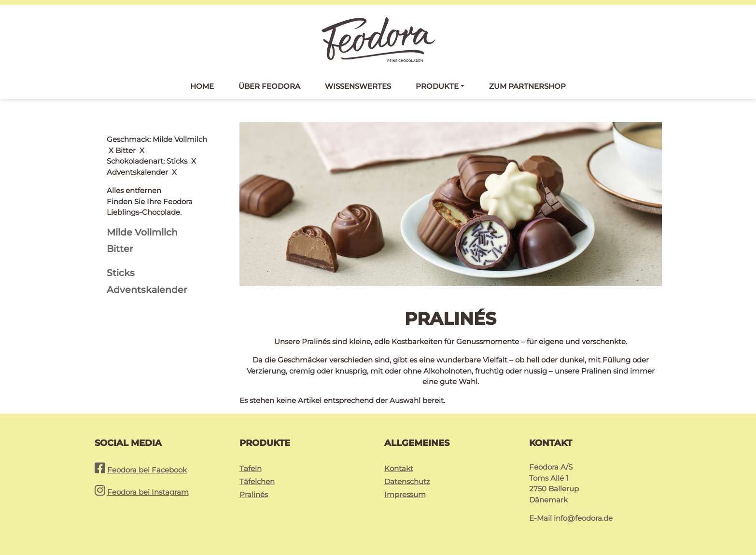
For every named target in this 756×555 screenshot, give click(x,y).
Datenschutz (407, 481)
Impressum (405, 494)
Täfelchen (257, 481)
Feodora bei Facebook (147, 470)
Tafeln (251, 468)
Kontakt (399, 468)
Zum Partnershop (527, 86)
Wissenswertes (358, 86)
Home (202, 86)
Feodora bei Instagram (148, 492)
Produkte (437, 86)
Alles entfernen (134, 139)
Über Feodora (269, 86)
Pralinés (254, 494)
